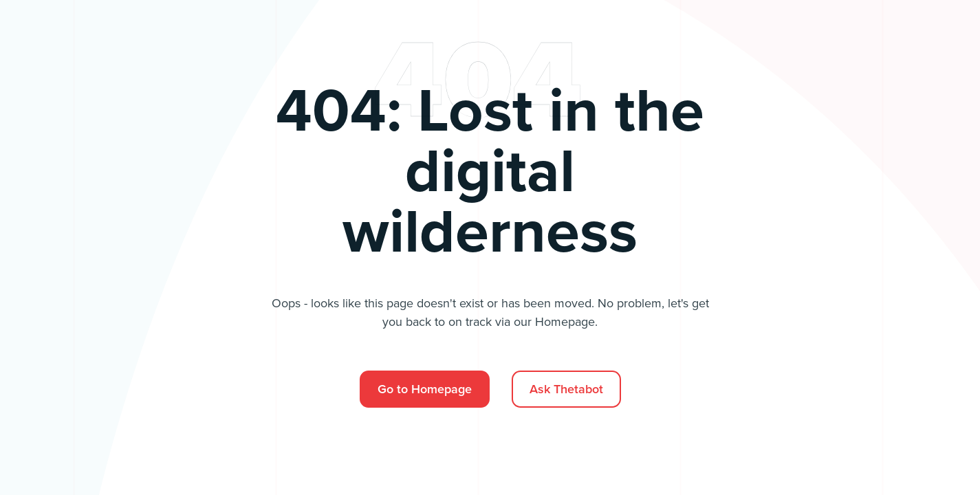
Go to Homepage (425, 389)
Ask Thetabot (566, 389)
